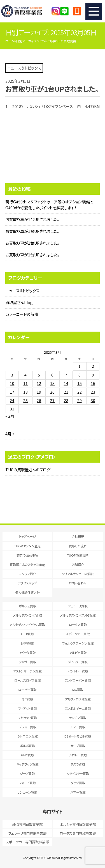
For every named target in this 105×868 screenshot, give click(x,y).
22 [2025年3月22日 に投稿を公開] (80, 392)
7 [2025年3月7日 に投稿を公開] (66, 375)
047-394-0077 (77, 11)
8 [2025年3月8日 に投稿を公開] (80, 375)
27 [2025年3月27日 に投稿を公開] (52, 400)
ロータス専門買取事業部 (78, 833)
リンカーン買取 (27, 792)
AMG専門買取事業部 (27, 824)
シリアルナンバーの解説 (78, 574)
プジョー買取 (27, 727)
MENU (94, 11)
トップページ (27, 536)
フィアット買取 (27, 708)
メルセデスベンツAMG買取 (78, 615)
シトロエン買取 (27, 736)
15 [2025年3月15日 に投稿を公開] (80, 383)
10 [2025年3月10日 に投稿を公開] (12, 383)
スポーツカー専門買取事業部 (27, 842)
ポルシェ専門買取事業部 (78, 824)
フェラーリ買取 (78, 606)
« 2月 (10, 416)
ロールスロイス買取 (27, 680)
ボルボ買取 (27, 746)
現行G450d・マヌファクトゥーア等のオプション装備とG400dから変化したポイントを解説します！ (49, 205)
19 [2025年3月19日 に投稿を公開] (39, 392)
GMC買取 (27, 755)
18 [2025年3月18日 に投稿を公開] (25, 392)
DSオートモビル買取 (78, 736)
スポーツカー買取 (78, 634)
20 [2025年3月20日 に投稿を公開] (52, 392)
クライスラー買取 (78, 773)
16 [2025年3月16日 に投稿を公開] (93, 383)
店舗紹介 (78, 564)
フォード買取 (27, 783)
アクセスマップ (27, 583)
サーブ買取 (78, 746)
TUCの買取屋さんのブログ (28, 470)
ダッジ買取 (78, 783)
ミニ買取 (27, 699)
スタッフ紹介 (27, 574)
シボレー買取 (78, 755)
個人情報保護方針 (27, 593)
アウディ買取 (27, 653)
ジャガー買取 (27, 662)
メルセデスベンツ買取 (27, 615)
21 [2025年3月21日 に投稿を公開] (66, 392)
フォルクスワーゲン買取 (78, 643)
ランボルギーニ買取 (78, 708)
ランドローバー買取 (78, 680)
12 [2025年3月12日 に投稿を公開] (39, 383)
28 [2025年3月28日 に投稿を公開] (66, 400)
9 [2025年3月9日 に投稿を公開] (93, 375)
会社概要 (78, 536)
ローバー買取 (27, 690)
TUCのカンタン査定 (27, 546)
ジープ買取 (27, 773)
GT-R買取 (27, 634)
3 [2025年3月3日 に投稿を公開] (12, 375)
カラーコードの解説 (22, 314)
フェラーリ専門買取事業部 (27, 833)
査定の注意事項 (27, 555)
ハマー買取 (78, 792)
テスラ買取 (78, 764)
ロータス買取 (78, 624)
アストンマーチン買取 (27, 671)
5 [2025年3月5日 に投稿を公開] (39, 375)
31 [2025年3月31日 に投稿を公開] (12, 409)
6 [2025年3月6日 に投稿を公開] (52, 375)
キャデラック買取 (27, 764)
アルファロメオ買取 (78, 699)
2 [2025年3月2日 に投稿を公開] (93, 366)
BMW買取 (27, 643)
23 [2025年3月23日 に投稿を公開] (93, 392)
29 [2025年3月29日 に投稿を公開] (80, 400)
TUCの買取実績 (78, 555)
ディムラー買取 (78, 662)
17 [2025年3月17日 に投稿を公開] (12, 392)
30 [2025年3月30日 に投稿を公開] (93, 400)
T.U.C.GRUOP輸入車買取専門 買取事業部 (27, 11)
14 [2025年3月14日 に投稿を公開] (66, 383)
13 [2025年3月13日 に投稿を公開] (52, 383)
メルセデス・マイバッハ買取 (27, 624)
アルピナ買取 (78, 653)
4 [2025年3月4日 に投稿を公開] (25, 375)
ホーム (10, 41)
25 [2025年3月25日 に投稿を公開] (25, 400)
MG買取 (78, 690)
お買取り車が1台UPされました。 (32, 219)
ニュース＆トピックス (22, 291)
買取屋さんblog (19, 302)
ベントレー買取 (78, 671)
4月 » (10, 434)
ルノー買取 (78, 727)
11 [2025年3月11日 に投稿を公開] (25, 383)
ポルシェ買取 (27, 606)
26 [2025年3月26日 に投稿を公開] (39, 400)
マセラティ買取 (27, 718)
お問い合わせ (78, 583)
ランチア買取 (78, 718)
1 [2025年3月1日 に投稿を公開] (80, 366)
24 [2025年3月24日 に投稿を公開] (12, 400)
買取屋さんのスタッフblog (27, 564)
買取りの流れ (78, 546)
